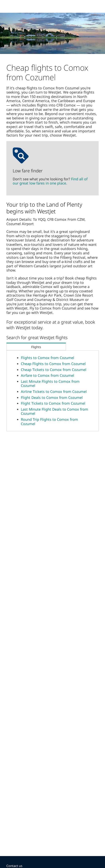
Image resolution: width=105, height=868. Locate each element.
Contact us (14, 866)
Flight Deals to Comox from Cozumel (52, 397)
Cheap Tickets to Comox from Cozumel (54, 370)
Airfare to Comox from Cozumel (48, 375)
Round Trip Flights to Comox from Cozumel (49, 422)
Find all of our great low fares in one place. (50, 181)
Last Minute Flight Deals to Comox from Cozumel (54, 411)
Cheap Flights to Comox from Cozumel (53, 364)
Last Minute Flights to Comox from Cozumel (50, 384)
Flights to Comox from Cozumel (48, 358)
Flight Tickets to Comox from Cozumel (53, 403)
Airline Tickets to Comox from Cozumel (54, 392)
